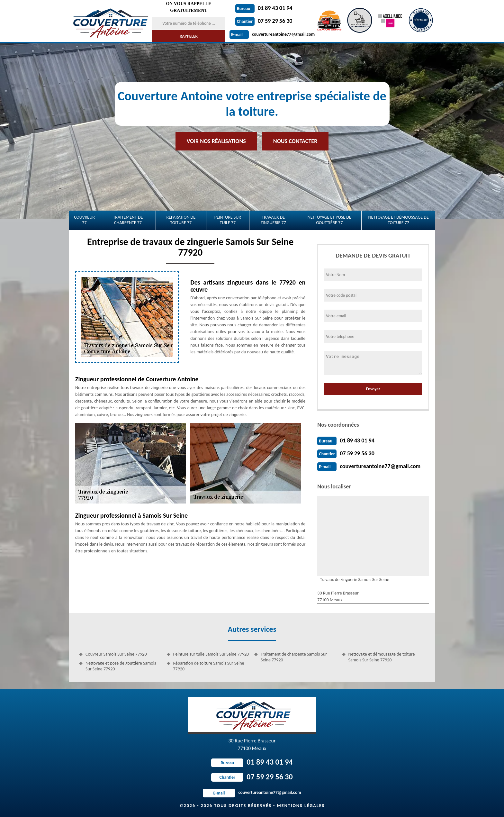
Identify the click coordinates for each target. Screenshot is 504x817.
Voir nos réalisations (216, 141)
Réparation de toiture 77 (181, 220)
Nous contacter (295, 141)
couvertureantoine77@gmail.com (272, 34)
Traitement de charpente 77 (128, 220)
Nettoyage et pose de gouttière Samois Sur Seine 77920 (121, 666)
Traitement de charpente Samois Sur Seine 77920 (294, 657)
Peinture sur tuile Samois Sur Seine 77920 (211, 654)
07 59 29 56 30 (264, 21)
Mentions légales (301, 806)
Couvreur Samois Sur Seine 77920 (116, 654)
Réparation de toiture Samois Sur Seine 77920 (209, 666)
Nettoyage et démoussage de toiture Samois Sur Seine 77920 (382, 657)
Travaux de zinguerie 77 (273, 220)
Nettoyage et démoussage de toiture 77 (398, 220)
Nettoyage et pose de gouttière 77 (329, 220)
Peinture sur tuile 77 (228, 220)
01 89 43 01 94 (264, 8)
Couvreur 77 (84, 220)
